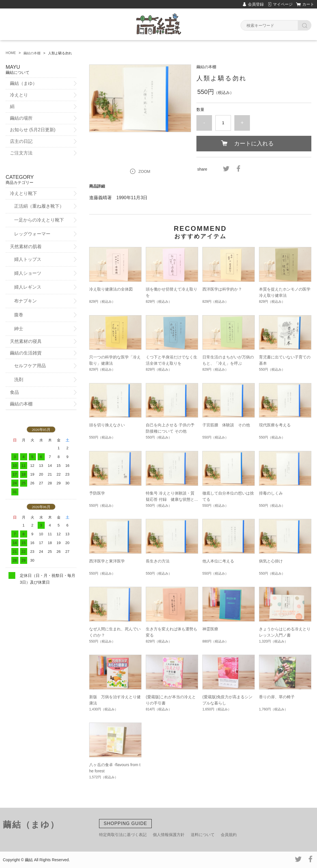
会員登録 (256, 4)
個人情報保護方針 (169, 835)
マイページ (283, 4)
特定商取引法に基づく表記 (123, 835)
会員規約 (229, 835)
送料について (203, 835)
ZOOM (144, 171)
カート (308, 4)
